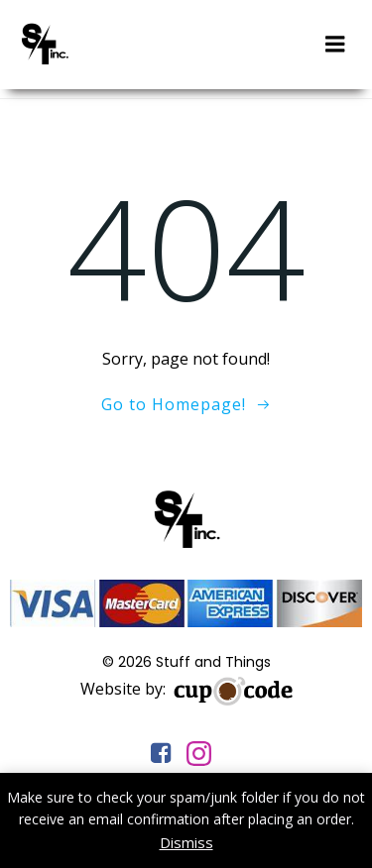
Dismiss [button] (186, 842)
